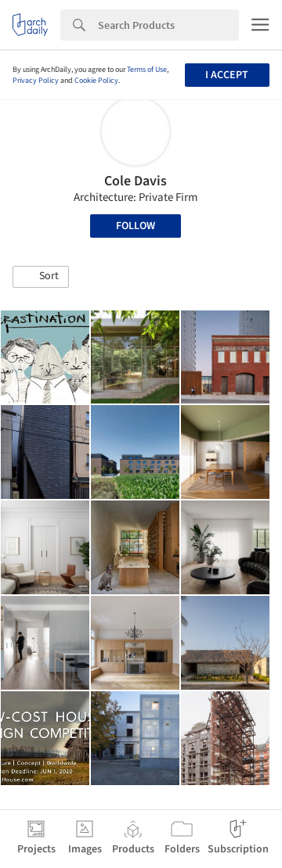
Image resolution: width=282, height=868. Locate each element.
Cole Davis (136, 181)
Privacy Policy (36, 81)
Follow (136, 226)
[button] (41, 277)
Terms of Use (147, 70)
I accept (227, 75)
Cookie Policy (96, 81)
